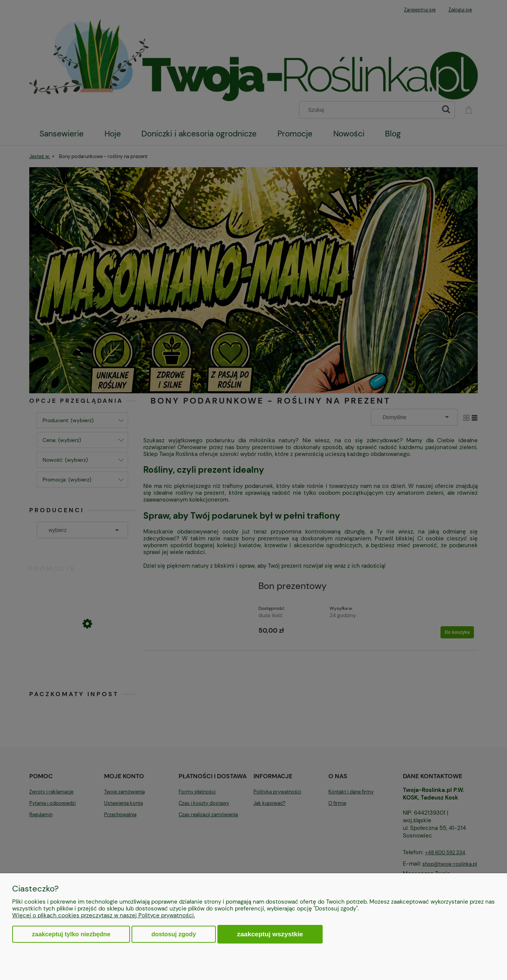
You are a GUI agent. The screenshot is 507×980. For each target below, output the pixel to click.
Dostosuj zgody (173, 934)
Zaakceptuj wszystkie (270, 934)
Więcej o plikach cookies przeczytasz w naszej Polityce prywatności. (104, 915)
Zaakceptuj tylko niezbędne (71, 934)
